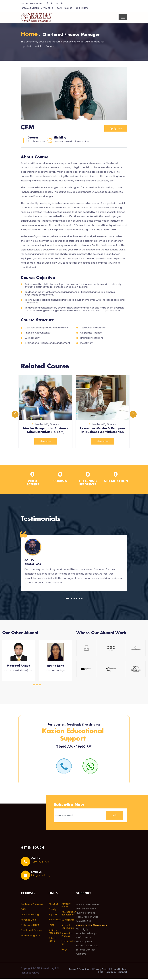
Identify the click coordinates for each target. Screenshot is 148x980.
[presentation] (15, 415)
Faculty (52, 911)
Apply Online (49, 8)
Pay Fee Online (67, 8)
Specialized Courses (32, 932)
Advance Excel (29, 921)
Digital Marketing (30, 916)
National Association (55, 933)
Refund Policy (118, 971)
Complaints (68, 921)
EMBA (24, 911)
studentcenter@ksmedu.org (92, 926)
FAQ (101, 973)
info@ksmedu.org (41, 877)
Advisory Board (66, 907)
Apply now (116, 129)
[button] (68, 600)
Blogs (64, 951)
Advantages (55, 921)
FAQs (51, 926)
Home (30, 35)
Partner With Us (68, 944)
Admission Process (67, 936)
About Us (53, 905)
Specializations (31, 8)
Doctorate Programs (32, 905)
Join (114, 816)
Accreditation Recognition (69, 915)
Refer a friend (52, 941)
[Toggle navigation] (123, 17)
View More (46, 442)
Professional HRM (30, 926)
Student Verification (68, 928)
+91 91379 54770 (32, 3)
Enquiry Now (85, 8)
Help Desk (110, 973)
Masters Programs (31, 937)
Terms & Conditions (80, 971)
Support (53, 916)
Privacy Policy (101, 971)
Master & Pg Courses (47, 425)
